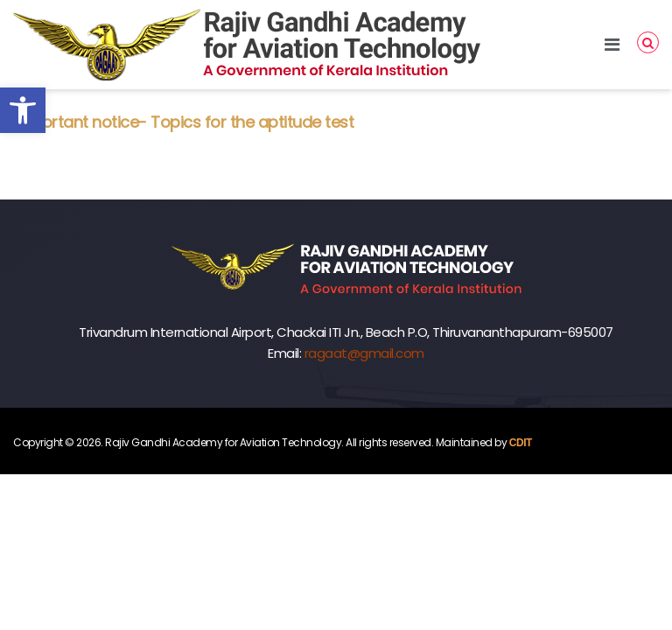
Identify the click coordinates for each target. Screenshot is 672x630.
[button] (23, 110)
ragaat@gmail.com (364, 353)
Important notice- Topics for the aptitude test (183, 122)
